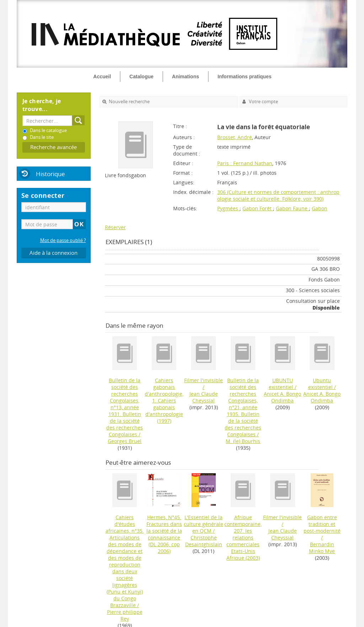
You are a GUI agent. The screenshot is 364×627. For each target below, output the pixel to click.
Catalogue (141, 77)
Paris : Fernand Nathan (245, 163)
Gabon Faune (292, 208)
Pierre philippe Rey (125, 615)
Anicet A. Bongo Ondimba (282, 397)
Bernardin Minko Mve (322, 548)
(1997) (164, 401)
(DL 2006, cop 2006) (164, 534)
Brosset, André (235, 137)
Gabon (320, 208)
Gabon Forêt (258, 208)
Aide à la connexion (53, 253)
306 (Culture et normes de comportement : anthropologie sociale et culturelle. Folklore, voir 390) (278, 195)
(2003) (243, 538)
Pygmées (228, 208)
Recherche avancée (53, 147)
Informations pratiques (245, 77)
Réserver (115, 227)
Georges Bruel (125, 441)
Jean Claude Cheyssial (204, 397)
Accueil (102, 77)
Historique (50, 174)
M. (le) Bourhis (243, 441)
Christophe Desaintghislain (204, 541)
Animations (186, 77)
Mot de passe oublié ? (63, 240)
